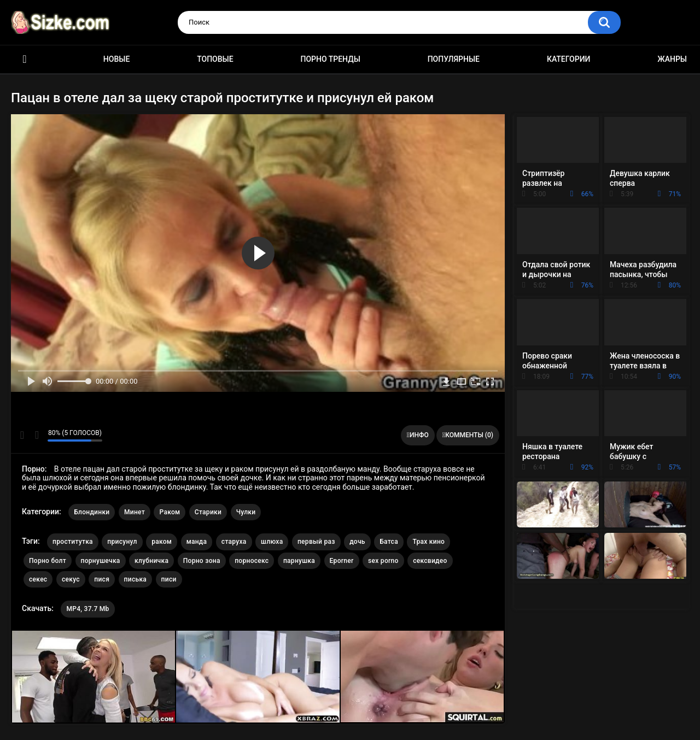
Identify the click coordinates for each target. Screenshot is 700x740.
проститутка (73, 542)
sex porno (383, 561)
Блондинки (92, 512)
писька (136, 579)
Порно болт (48, 561)
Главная (25, 59)
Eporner (342, 561)
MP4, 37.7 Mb (87, 609)
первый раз (316, 542)
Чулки (246, 512)
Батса (389, 542)
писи (169, 579)
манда (197, 542)
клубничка (151, 561)
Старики (208, 512)
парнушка (299, 561)
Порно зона (202, 561)
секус (71, 579)
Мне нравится (22, 435)
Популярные (454, 59)
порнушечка (101, 561)
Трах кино (428, 542)
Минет (135, 512)
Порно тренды (330, 59)
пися (102, 579)
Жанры (672, 59)
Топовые (215, 59)
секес (38, 579)
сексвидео (430, 561)
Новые (116, 59)
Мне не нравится (36, 435)
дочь (357, 542)
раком (162, 542)
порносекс (252, 561)
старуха (234, 542)
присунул (122, 542)
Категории (569, 59)
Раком (170, 512)
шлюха (272, 542)
